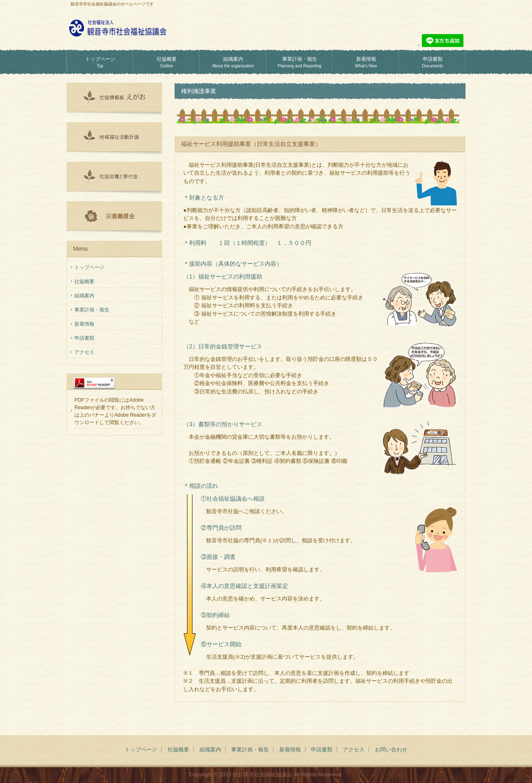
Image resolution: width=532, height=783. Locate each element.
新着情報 (366, 62)
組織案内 (233, 62)
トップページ (100, 62)
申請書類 (432, 62)
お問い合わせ (391, 750)
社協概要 (167, 62)
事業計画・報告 (299, 62)
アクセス (84, 352)
